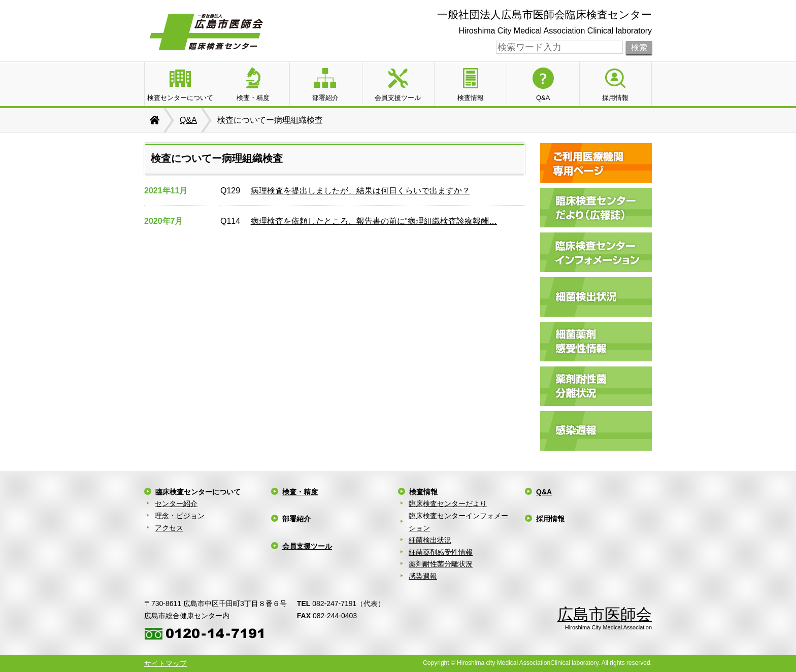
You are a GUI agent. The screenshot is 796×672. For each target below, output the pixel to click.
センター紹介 (176, 503)
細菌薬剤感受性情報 (441, 552)
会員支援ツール (307, 546)
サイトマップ (165, 663)
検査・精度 (300, 492)
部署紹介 (296, 519)
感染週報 (423, 576)
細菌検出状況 (430, 540)
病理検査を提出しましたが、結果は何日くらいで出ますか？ (360, 191)
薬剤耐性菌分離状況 (441, 564)
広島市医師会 (605, 614)
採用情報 (550, 519)
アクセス (169, 528)
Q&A (188, 120)
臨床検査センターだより (448, 503)
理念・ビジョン (180, 516)
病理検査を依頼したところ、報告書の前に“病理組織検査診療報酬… (374, 221)
